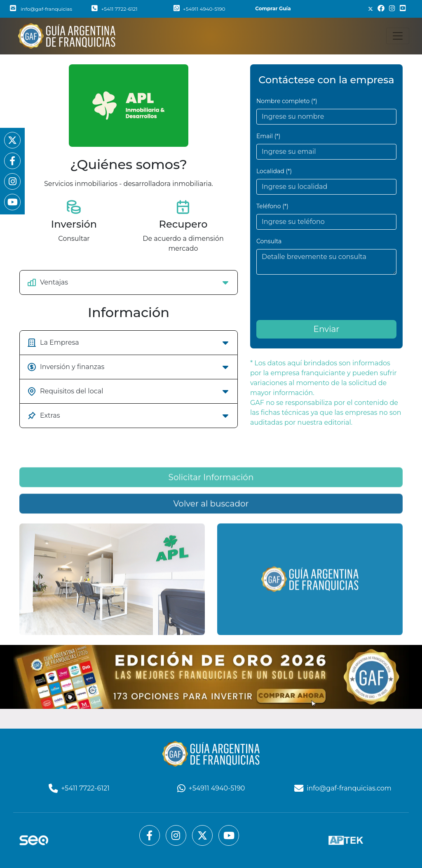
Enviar (327, 329)
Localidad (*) (274, 171)
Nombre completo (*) (287, 101)
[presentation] (319, 297)
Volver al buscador (211, 553)
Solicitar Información (211, 526)
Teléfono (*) (272, 206)
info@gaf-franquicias (41, 9)
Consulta (269, 241)
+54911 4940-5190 (199, 9)
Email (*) (268, 136)
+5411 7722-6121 (114, 9)
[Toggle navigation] (398, 36)
